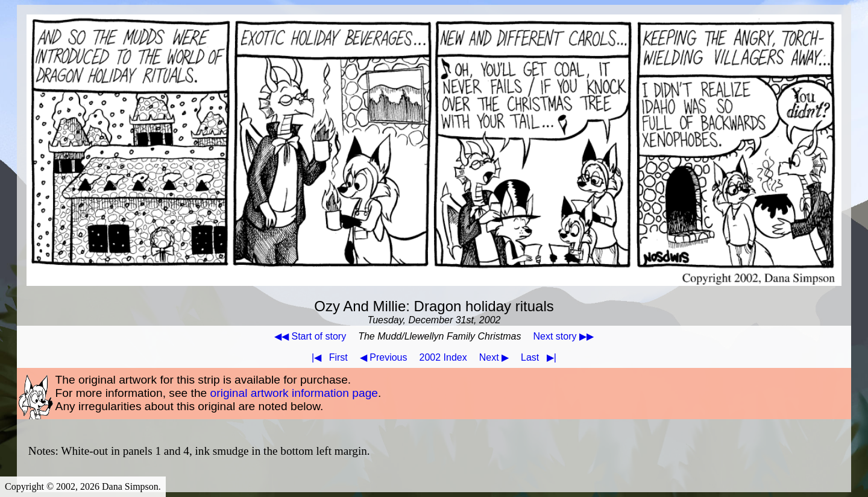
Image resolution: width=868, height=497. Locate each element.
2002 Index (443, 357)
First (327, 357)
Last (541, 357)
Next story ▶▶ (563, 336)
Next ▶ (494, 357)
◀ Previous (384, 357)
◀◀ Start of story (310, 336)
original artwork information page (294, 393)
